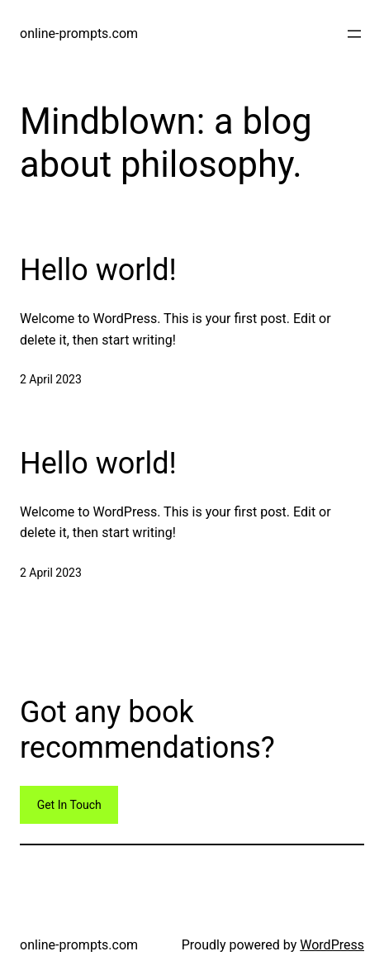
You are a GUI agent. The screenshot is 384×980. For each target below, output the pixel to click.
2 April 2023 (51, 379)
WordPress (332, 945)
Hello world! (98, 270)
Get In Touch (69, 805)
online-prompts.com (79, 33)
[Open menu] (354, 34)
